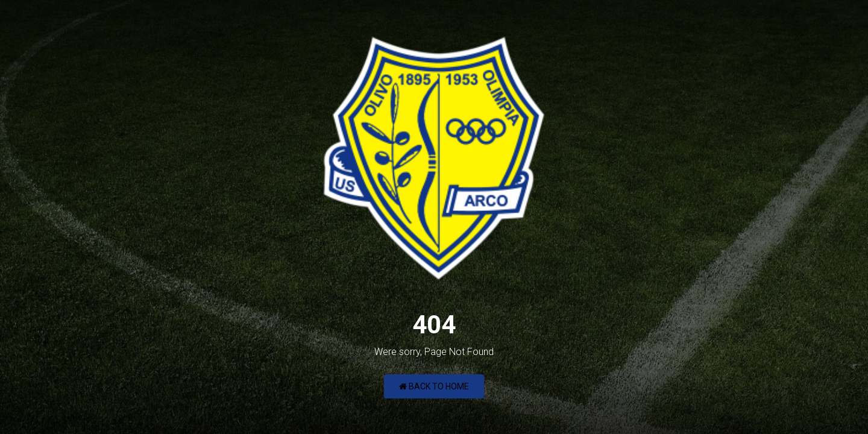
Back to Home (434, 386)
